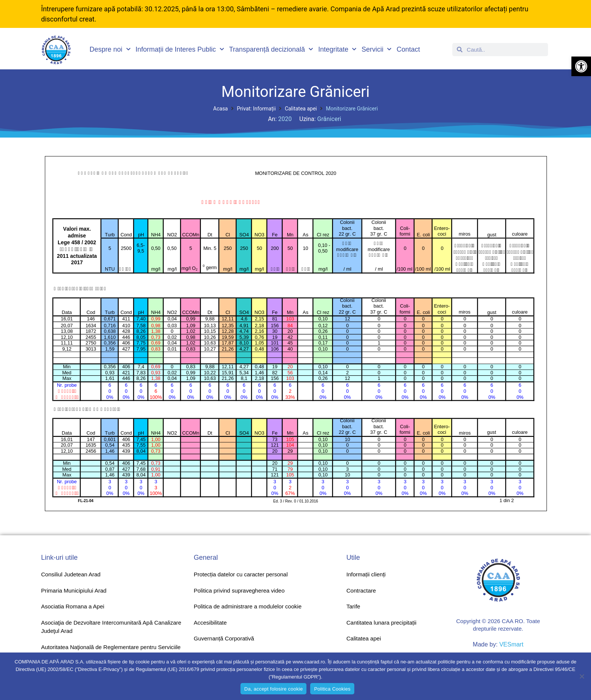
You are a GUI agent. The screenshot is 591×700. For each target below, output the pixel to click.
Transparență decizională (271, 50)
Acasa (221, 109)
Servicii (376, 50)
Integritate (337, 50)
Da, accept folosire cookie (273, 689)
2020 (285, 119)
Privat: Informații (256, 109)
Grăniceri (329, 119)
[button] (581, 66)
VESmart (511, 644)
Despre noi (110, 50)
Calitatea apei (301, 109)
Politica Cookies (332, 689)
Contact (408, 49)
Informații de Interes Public (180, 50)
